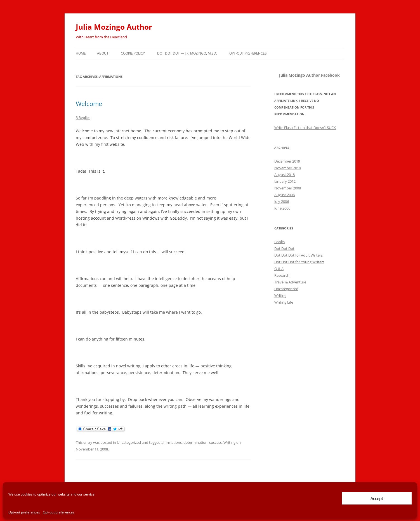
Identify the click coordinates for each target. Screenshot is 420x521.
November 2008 (288, 188)
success (215, 442)
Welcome (89, 104)
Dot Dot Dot (284, 248)
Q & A (279, 269)
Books (279, 242)
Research (282, 275)
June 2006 (282, 208)
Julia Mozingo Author (114, 27)
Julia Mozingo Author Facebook (309, 75)
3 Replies (83, 118)
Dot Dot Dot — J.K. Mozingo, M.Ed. (187, 53)
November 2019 (288, 168)
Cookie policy (133, 53)
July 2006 (282, 201)
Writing (229, 442)
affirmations (172, 442)
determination (195, 442)
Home (81, 53)
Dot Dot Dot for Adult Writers (299, 255)
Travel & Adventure (290, 282)
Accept (377, 498)
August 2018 (285, 175)
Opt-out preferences (24, 512)
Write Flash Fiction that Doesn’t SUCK (305, 128)
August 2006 (285, 195)
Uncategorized (129, 442)
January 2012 (285, 181)
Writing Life (284, 302)
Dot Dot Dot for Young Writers (299, 262)
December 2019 (287, 161)
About (103, 53)
